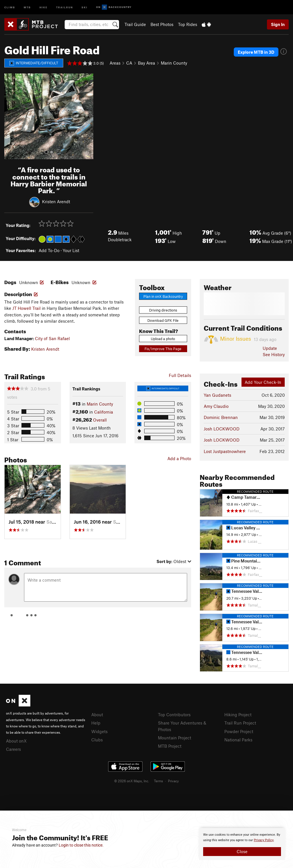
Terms (159, 781)
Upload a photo (163, 339)
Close (242, 851)
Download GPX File (163, 320)
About (97, 715)
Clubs (97, 740)
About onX (16, 741)
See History (274, 354)
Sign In (278, 24)
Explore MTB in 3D (256, 52)
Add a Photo (179, 458)
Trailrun (65, 7)
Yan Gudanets (217, 395)
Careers (13, 749)
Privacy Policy (264, 840)
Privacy (173, 781)
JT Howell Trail (26, 308)
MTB (27, 7)
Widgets (99, 731)
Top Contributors (174, 715)
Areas (115, 63)
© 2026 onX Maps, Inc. (132, 781)
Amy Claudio (216, 406)
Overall (100, 420)
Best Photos (162, 24)
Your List (71, 250)
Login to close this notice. (81, 845)
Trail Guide (135, 24)
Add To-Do (49, 250)
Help (96, 723)
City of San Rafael (52, 338)
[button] (10, 116)
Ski (85, 7)
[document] (242, 844)
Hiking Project (238, 715)
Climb (10, 7)
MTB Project (170, 746)
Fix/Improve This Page (163, 349)
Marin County (174, 63)
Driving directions (163, 310)
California (104, 412)
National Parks (238, 740)
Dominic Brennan (221, 417)
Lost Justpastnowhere (225, 451)
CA (129, 63)
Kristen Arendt (56, 201)
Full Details (180, 375)
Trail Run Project (240, 723)
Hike (43, 7)
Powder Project (239, 731)
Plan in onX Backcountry (163, 296)
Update (270, 348)
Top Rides (188, 24)
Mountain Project (175, 738)
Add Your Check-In (263, 382)
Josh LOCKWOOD (222, 429)
